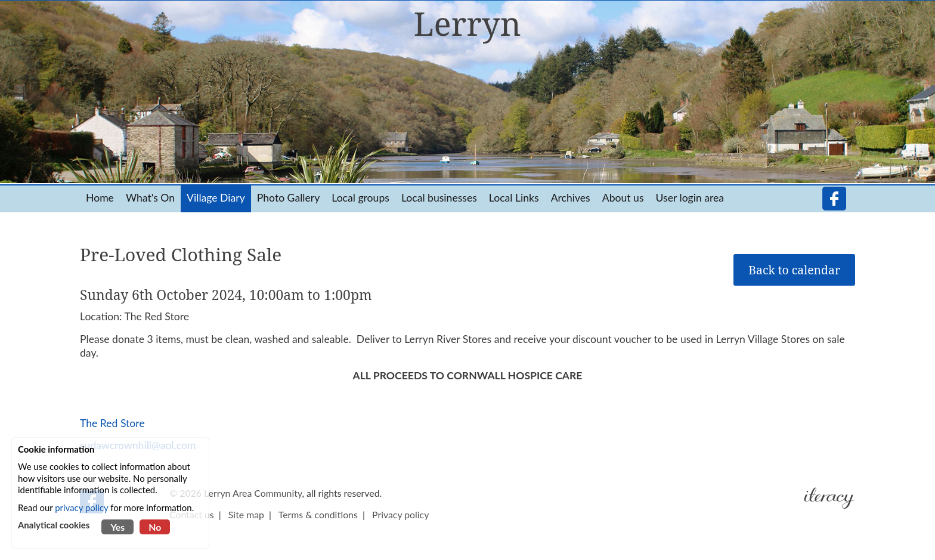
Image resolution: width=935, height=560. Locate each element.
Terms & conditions (318, 514)
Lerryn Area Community (253, 493)
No (155, 527)
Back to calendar (794, 270)
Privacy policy (400, 514)
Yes (117, 527)
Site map (246, 514)
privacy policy (81, 508)
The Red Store (112, 423)
